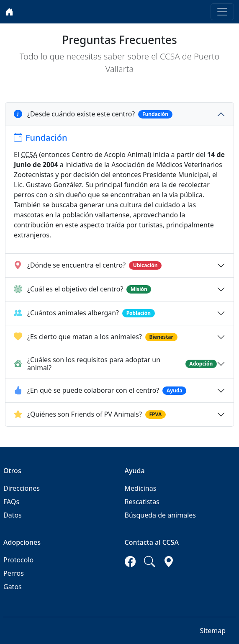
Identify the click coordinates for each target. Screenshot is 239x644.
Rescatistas (142, 502)
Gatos (13, 587)
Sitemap (213, 631)
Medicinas (141, 488)
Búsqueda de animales (160, 515)
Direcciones (22, 488)
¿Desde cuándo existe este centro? (93, 114)
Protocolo (18, 560)
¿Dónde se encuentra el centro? (88, 265)
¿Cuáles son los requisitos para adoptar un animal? (115, 364)
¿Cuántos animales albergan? (84, 313)
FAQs (11, 502)
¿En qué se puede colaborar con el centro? (100, 391)
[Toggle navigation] (222, 12)
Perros (14, 573)
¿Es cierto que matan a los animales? (96, 337)
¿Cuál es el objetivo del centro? (82, 289)
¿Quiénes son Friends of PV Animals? (90, 415)
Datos (13, 515)
